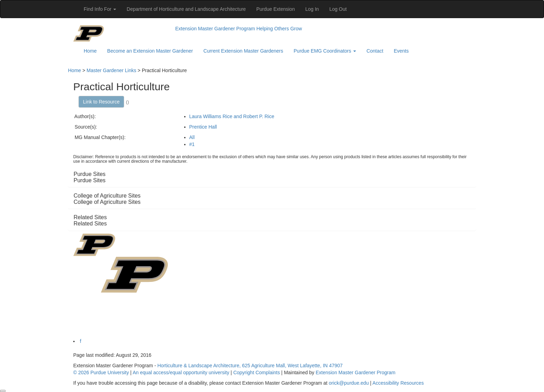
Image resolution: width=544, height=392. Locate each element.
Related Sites (90, 224)
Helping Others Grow (279, 29)
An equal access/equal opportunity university (181, 372)
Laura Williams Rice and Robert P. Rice (232, 116)
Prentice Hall (203, 127)
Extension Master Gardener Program (215, 29)
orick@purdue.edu (349, 383)
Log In (312, 9)
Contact (375, 51)
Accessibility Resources (398, 383)
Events (401, 51)
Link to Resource (101, 102)
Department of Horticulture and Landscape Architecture (186, 9)
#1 (192, 144)
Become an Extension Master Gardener (150, 51)
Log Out (338, 9)
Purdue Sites (90, 180)
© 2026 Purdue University (101, 372)
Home (90, 51)
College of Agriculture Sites (107, 202)
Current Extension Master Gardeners (243, 51)
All (192, 137)
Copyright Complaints (257, 372)
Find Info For (100, 9)
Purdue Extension (276, 9)
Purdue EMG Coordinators (325, 51)
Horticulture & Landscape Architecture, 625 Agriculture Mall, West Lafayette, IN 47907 (250, 366)
